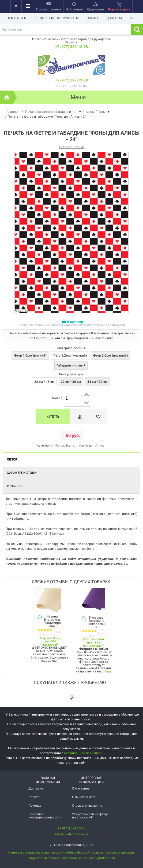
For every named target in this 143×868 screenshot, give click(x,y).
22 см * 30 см (71, 382)
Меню (78, 97)
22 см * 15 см (44, 382)
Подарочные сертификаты (57, 18)
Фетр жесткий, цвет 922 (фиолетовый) (94, 642)
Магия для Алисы (92, 446)
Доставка (116, 18)
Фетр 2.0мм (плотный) (110, 356)
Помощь (35, 806)
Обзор (12, 459)
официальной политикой (83, 753)
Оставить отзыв (71, 147)
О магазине (17, 18)
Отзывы (15, 486)
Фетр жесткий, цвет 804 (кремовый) (49, 641)
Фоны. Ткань (65, 446)
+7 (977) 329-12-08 (71, 47)
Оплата (93, 18)
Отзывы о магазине (87, 806)
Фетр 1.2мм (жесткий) (70, 356)
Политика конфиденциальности (45, 816)
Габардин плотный (71, 365)
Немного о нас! (84, 797)
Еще (108, 671)
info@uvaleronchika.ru (71, 834)
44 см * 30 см (97, 382)
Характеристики (22, 473)
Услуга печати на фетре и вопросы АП (90, 816)
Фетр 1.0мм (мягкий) (30, 356)
